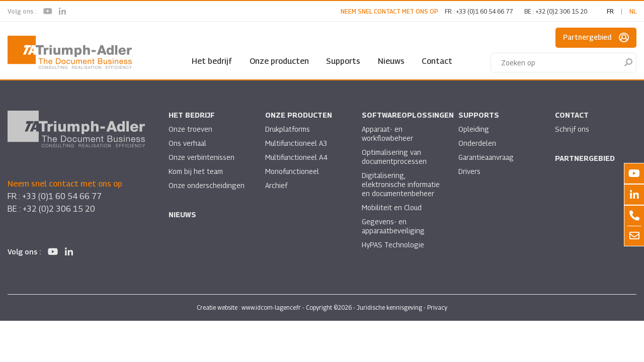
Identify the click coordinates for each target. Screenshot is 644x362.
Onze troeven (191, 129)
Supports (343, 61)
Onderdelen (477, 143)
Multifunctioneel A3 (297, 143)
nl (633, 11)
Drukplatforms (288, 129)
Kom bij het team (196, 171)
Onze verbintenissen (202, 157)
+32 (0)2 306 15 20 (561, 11)
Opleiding (474, 129)
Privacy (437, 308)
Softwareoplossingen (408, 115)
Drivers (469, 171)
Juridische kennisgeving (389, 308)
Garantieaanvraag (488, 157)
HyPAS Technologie (393, 245)
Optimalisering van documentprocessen (394, 157)
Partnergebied (596, 38)
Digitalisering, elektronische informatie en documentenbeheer (401, 184)
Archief (276, 185)
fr (610, 11)
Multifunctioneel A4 (297, 157)
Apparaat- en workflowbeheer (387, 133)
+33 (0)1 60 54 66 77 (484, 11)
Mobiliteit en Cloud (392, 207)
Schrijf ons (572, 129)
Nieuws (391, 61)
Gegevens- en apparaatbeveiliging (394, 226)
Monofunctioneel (292, 171)
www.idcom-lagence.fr (271, 308)
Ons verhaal (188, 143)
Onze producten (279, 61)
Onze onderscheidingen (207, 185)
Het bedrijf (212, 61)
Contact (437, 61)
